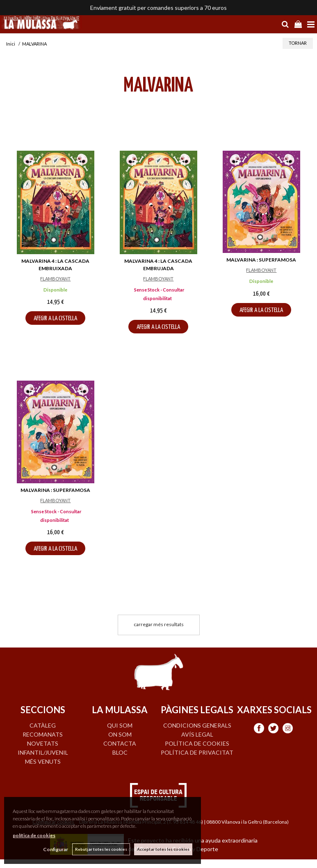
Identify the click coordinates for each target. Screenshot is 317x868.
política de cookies (34, 835)
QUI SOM (120, 725)
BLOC (120, 752)
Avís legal (197, 734)
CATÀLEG (43, 725)
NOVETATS (43, 743)
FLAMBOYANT (55, 279)
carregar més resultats (159, 624)
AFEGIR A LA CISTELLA (55, 318)
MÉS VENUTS (43, 761)
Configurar (56, 849)
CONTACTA (120, 743)
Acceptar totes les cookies (163, 849)
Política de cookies (197, 743)
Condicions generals (197, 725)
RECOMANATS (43, 734)
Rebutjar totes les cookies (101, 849)
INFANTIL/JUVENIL (43, 752)
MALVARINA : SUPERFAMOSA (261, 260)
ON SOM (120, 734)
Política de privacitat (197, 752)
